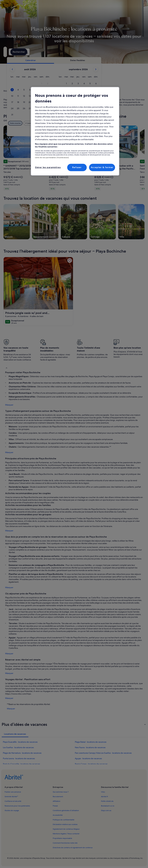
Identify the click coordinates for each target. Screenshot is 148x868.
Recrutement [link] (58, 797)
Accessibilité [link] (58, 815)
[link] (70, 260)
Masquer (9, 405)
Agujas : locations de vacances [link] (88, 758)
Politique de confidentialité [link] (64, 820)
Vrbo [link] (103, 792)
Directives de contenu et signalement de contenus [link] (73, 848)
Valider (132, 132)
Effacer (119, 132)
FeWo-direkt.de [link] (107, 801)
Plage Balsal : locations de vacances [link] (91, 742)
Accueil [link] (6, 91)
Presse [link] (55, 806)
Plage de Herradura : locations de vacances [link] (22, 753)
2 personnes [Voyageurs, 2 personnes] (98, 53)
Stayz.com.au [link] (106, 810)
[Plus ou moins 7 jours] (100, 123)
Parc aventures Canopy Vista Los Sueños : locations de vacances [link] (103, 753)
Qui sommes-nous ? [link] (61, 792)
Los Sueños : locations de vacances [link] (18, 747)
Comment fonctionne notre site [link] (65, 843)
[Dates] (65, 52)
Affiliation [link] (57, 801)
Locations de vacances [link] (21, 91)
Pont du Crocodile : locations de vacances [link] (21, 764)
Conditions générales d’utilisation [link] (66, 810)
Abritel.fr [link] (104, 797)
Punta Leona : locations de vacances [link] (19, 758)
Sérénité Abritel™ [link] (11, 797)
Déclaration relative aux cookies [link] (65, 824)
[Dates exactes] (54, 123)
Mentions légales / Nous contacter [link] (66, 834)
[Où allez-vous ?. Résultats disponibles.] (24, 52)
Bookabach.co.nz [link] (108, 806)
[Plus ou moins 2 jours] (77, 123)
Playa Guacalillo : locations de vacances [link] (20, 742)
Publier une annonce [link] (13, 792)
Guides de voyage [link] (12, 810)
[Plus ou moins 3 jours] (88, 123)
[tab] (69, 60)
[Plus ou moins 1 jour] (66, 123)
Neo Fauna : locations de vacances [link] (90, 747)
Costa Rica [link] (36, 91)
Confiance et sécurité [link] (13, 801)
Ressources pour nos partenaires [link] (17, 806)
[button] (80, 84)
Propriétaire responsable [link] (62, 838)
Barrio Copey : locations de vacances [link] (91, 764)
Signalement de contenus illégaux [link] (66, 829)
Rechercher (134, 52)
